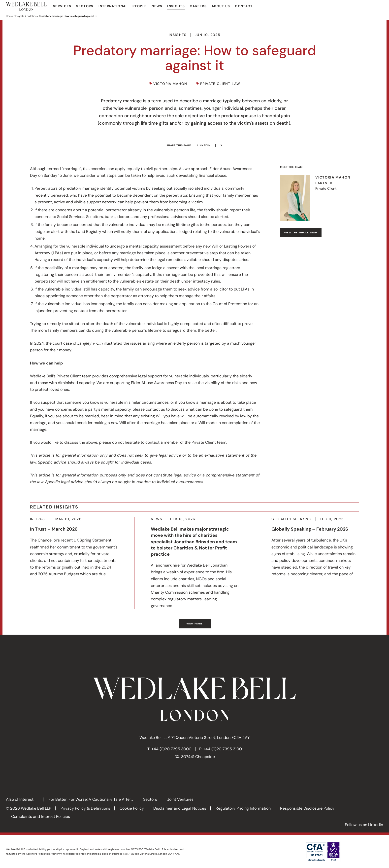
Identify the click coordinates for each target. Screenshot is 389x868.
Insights (176, 6)
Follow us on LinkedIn (364, 825)
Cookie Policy (132, 808)
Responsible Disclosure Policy (307, 808)
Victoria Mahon (170, 84)
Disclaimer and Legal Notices (180, 808)
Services (62, 6)
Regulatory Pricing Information (243, 808)
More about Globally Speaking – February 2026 (315, 547)
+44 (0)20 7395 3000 (171, 749)
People (140, 6)
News (157, 6)
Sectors (85, 6)
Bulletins (32, 16)
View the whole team (301, 233)
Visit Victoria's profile (320, 198)
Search (379, 6)
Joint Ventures (180, 799)
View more (194, 624)
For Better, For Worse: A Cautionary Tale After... (91, 799)
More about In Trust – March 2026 (74, 547)
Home (9, 16)
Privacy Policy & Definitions (85, 808)
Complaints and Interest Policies (41, 816)
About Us (221, 6)
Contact (244, 6)
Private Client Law (220, 84)
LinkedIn (204, 145)
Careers (198, 6)
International (113, 6)
